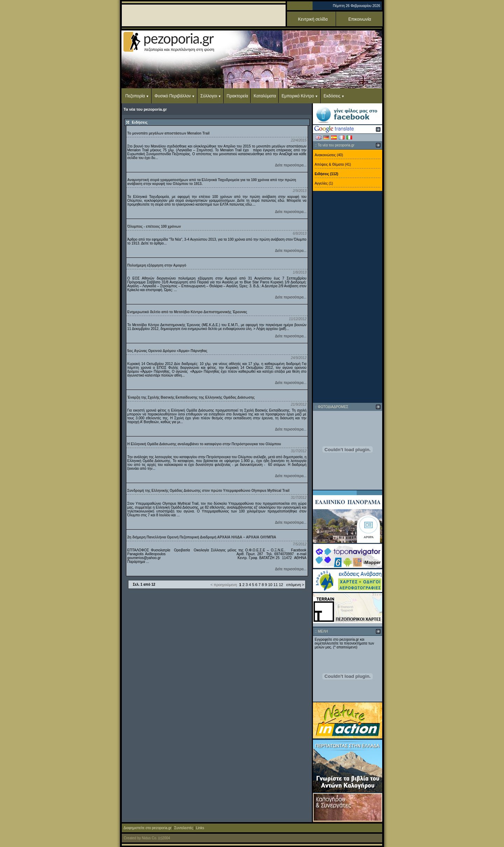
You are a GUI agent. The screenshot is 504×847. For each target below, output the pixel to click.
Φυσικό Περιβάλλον (173, 96)
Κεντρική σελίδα (313, 19)
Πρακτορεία (237, 96)
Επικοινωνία (360, 19)
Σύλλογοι (209, 96)
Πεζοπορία (135, 96)
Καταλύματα (265, 96)
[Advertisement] (348, 297)
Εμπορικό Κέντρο (298, 96)
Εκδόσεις (332, 96)
